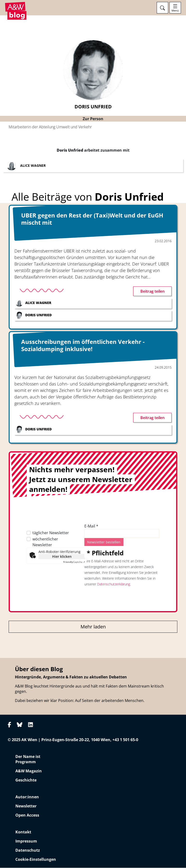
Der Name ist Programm (28, 759)
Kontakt (23, 832)
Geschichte (26, 780)
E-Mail (91, 526)
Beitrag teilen (152, 291)
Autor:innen (27, 797)
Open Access (27, 815)
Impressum (26, 841)
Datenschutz (28, 850)
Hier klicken (62, 557)
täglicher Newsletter (51, 533)
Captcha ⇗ (74, 562)
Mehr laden (93, 627)
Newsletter (26, 806)
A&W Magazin (29, 771)
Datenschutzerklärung (114, 584)
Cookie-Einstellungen (36, 860)
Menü (175, 11)
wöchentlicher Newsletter (45, 542)
